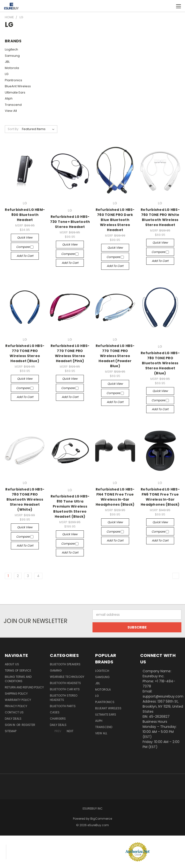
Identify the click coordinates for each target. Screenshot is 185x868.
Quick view (25, 237)
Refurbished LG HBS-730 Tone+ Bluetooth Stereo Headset (70, 222)
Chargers (58, 719)
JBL (7, 62)
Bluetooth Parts (63, 706)
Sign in (10, 725)
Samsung (12, 56)
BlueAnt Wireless (18, 86)
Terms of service (18, 670)
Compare (25, 247)
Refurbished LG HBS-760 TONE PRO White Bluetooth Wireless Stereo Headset (160, 217)
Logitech (11, 49)
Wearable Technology (67, 677)
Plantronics (13, 80)
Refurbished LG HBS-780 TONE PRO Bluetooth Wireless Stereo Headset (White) (25, 499)
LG (7, 74)
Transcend (13, 105)
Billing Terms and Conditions (18, 679)
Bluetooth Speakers (65, 664)
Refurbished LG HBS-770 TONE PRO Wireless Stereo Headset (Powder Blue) (115, 356)
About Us (12, 664)
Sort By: (13, 129)
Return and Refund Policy (24, 687)
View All (11, 111)
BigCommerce (101, 819)
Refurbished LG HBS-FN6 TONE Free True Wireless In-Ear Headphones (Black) (160, 497)
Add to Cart (25, 256)
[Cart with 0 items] (169, 6)
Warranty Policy (18, 700)
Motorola (12, 68)
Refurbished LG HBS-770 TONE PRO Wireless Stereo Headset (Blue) (25, 353)
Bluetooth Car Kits (65, 689)
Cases (55, 712)
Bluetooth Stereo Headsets (64, 698)
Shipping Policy (16, 694)
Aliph (9, 98)
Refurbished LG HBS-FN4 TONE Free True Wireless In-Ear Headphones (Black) (115, 497)
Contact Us (14, 712)
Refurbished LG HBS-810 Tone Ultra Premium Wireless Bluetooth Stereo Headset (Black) (70, 506)
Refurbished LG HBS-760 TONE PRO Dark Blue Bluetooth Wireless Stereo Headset (115, 220)
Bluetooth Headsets (65, 683)
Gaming (56, 670)
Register (28, 725)
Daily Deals (13, 719)
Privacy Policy (16, 706)
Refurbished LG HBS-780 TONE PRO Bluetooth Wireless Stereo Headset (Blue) (160, 363)
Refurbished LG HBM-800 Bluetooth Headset (25, 215)
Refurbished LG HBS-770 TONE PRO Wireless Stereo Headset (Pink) (70, 353)
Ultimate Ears (15, 92)
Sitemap (11, 731)
